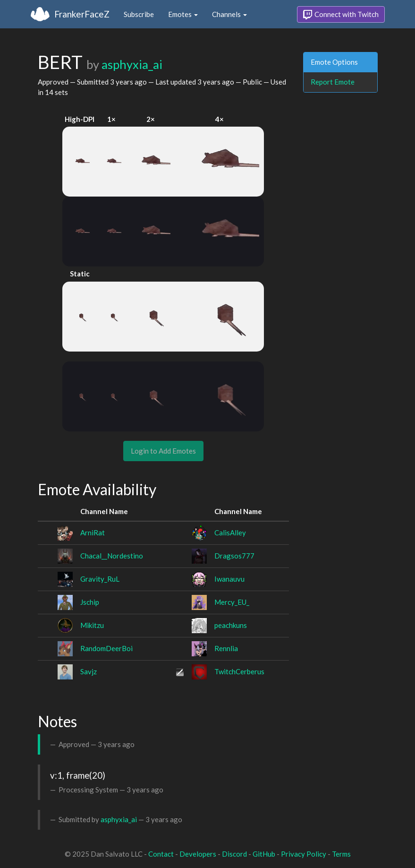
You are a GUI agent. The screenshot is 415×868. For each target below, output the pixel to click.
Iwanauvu (229, 579)
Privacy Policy (304, 854)
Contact (161, 854)
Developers (198, 854)
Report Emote (333, 82)
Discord (234, 854)
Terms (341, 854)
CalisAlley (230, 533)
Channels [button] (229, 14)
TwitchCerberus (239, 671)
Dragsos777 (234, 556)
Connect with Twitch (341, 15)
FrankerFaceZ (82, 14)
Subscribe (139, 14)
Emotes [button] (183, 14)
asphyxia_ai (132, 64)
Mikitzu (92, 625)
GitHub (264, 854)
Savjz (89, 671)
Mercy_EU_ (232, 602)
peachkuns (231, 625)
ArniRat (93, 533)
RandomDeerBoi (106, 648)
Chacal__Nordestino (112, 556)
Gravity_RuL (100, 579)
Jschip (90, 602)
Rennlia (226, 648)
